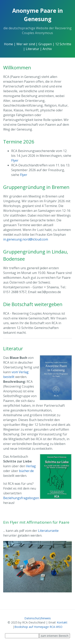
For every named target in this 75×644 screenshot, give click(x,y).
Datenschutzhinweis (38, 618)
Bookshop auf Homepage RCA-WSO (38, 627)
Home (8, 44)
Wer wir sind (26, 44)
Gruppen (45, 44)
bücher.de (26, 471)
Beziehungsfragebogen (21, 498)
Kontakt (62, 622)
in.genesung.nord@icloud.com (26, 239)
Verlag (31, 466)
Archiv (47, 49)
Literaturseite (48, 531)
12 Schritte (63, 44)
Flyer (15, 160)
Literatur (32, 49)
